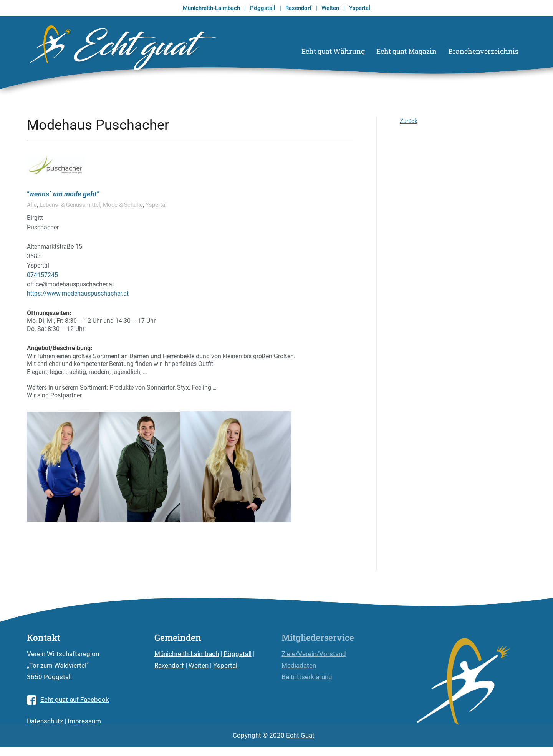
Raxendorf (298, 8)
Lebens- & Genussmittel (70, 205)
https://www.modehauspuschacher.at (78, 293)
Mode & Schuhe (123, 205)
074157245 (42, 275)
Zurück (409, 121)
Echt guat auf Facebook (68, 700)
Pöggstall (263, 8)
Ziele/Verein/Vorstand (314, 654)
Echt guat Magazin (406, 51)
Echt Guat (300, 735)
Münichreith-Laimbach (211, 8)
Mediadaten (299, 665)
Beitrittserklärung (307, 677)
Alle (32, 205)
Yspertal (360, 8)
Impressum (84, 721)
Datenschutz (45, 721)
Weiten (330, 8)
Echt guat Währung (333, 51)
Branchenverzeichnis (483, 51)
